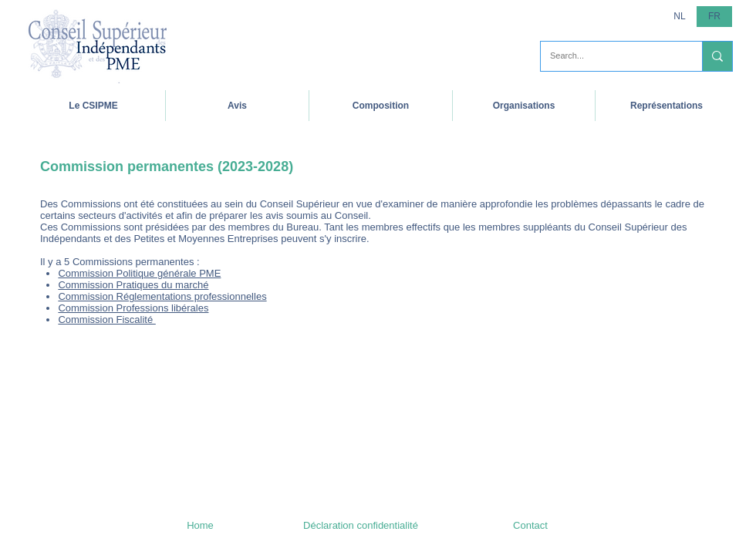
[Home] (200, 526)
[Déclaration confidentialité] (361, 526)
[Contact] (530, 526)
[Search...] (610, 56)
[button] (93, 106)
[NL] (680, 17)
